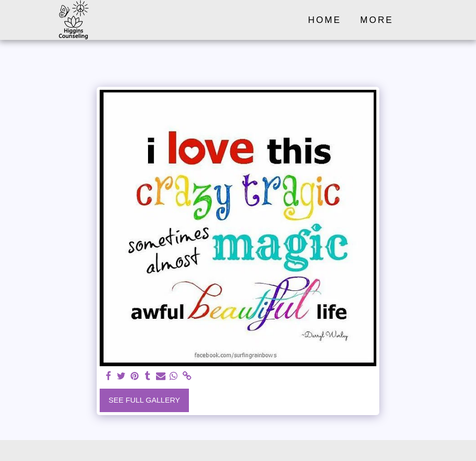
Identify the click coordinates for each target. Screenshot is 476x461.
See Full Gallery (144, 400)
